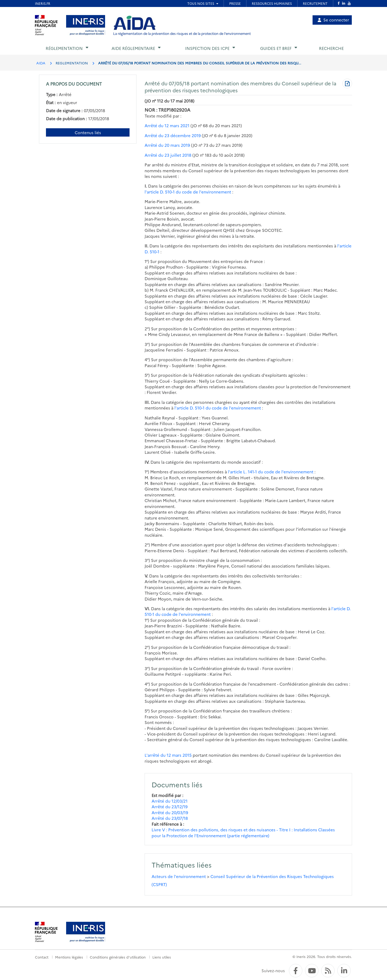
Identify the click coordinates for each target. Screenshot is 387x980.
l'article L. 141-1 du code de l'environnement (271, 472)
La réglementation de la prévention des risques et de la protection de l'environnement (182, 33)
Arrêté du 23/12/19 (170, 807)
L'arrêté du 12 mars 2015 (168, 755)
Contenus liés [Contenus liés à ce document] (88, 132)
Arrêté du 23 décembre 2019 (173, 135)
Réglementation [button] (64, 48)
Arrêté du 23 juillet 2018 (168, 155)
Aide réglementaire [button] (133, 48)
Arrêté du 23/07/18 (170, 818)
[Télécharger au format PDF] (347, 84)
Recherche (331, 48)
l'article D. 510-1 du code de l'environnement (188, 192)
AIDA (41, 63)
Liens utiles (162, 957)
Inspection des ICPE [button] (207, 48)
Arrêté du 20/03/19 (170, 812)
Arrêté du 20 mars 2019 (167, 145)
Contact (42, 957)
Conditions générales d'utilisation (118, 957)
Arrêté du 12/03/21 (170, 801)
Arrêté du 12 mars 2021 (167, 125)
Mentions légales (69, 957)
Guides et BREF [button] (276, 48)
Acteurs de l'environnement (179, 876)
